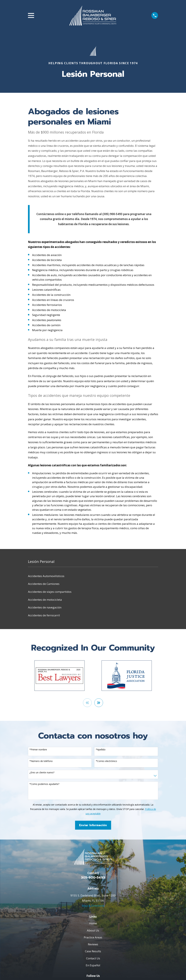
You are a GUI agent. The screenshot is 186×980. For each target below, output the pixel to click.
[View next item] (99, 703)
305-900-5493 (93, 878)
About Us (93, 931)
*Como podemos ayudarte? (44, 784)
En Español (93, 966)
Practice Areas (93, 938)
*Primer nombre (38, 750)
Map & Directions (93, 906)
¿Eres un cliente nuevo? (42, 773)
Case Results (93, 952)
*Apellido (101, 750)
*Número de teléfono (41, 762)
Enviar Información (93, 825)
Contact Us (93, 959)
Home (93, 924)
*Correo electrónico (106, 762)
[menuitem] (93, 576)
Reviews (93, 945)
